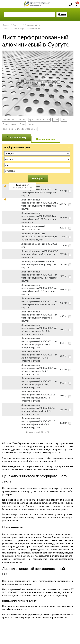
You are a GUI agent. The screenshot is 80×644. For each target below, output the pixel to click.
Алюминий (17, 25)
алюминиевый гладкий (14, 120)
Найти (62, 14)
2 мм (64, 120)
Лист (15, 29)
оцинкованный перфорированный (20, 129)
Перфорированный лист (30, 29)
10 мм (31, 124)
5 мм (22, 124)
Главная (6, 25)
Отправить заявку (17, 137)
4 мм (14, 124)
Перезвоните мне (46, 139)
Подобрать (38, 178)
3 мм (5, 124)
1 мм (56, 120)
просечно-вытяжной (39, 120)
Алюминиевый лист (33, 25)
